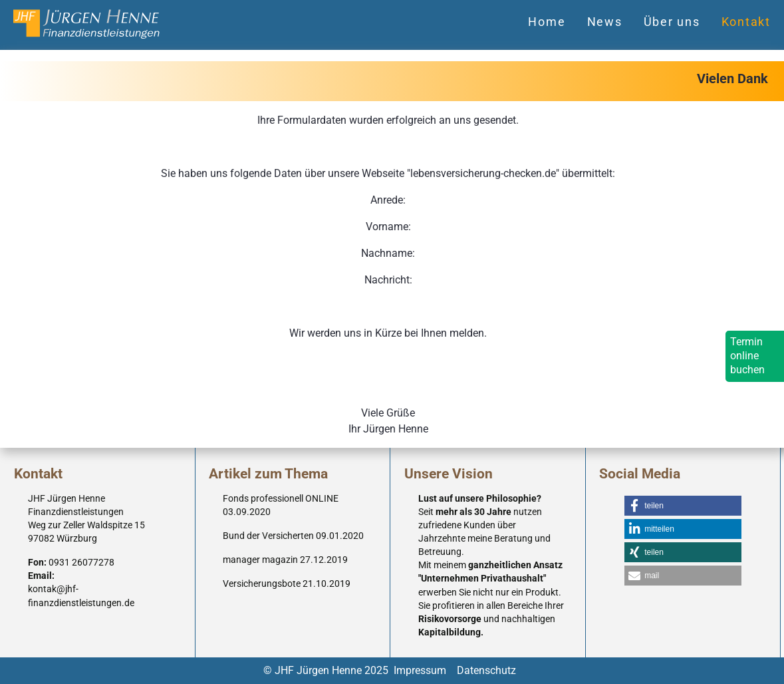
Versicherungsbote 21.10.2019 (287, 584)
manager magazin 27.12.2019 (285, 560)
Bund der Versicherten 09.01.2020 (293, 536)
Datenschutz (486, 670)
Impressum (420, 670)
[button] (683, 506)
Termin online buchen (747, 356)
